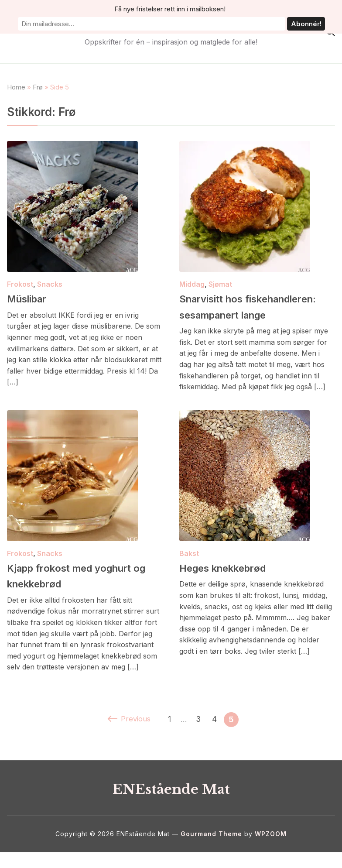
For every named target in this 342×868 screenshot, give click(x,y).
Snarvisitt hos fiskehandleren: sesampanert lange (236, 314)
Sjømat (220, 284)
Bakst (189, 569)
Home (16, 87)
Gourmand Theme (211, 849)
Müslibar (33, 298)
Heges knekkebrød (234, 583)
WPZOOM (271, 849)
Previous (128, 735)
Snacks (50, 284)
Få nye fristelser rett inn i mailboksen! (95, 9)
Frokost (20, 284)
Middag (192, 284)
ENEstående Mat (171, 26)
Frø (38, 87)
